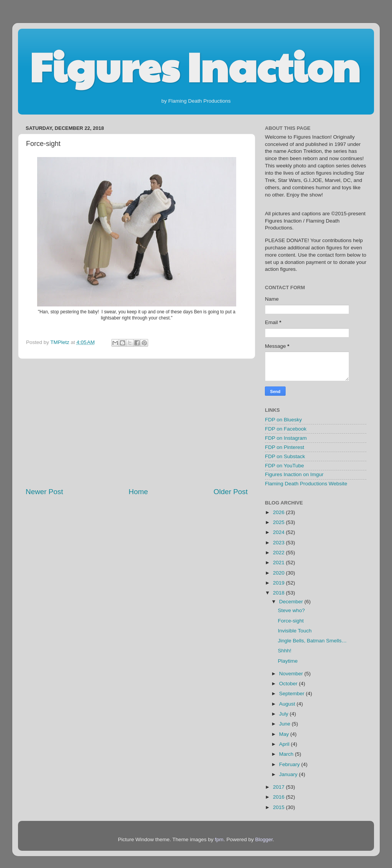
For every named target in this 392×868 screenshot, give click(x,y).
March (287, 754)
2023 (279, 543)
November (292, 674)
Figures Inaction (195, 66)
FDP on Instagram (286, 438)
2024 (279, 532)
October (289, 684)
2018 (279, 593)
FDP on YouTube (284, 466)
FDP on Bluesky (283, 420)
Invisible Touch (295, 631)
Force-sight (291, 621)
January (289, 774)
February (290, 764)
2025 (279, 522)
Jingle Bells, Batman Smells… (312, 641)
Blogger (264, 839)
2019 (279, 583)
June (285, 724)
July (284, 714)
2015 (279, 807)
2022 (279, 553)
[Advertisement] (137, 423)
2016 (279, 797)
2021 (279, 563)
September (292, 694)
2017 (279, 787)
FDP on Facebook (286, 429)
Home (138, 492)
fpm (219, 839)
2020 (279, 573)
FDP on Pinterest (285, 447)
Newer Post (44, 492)
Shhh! (285, 651)
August (288, 704)
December (292, 602)
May (285, 734)
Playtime (288, 661)
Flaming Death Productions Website (306, 484)
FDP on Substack (285, 456)
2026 (279, 512)
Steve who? (292, 610)
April (285, 744)
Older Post (231, 492)
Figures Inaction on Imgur (294, 474)
